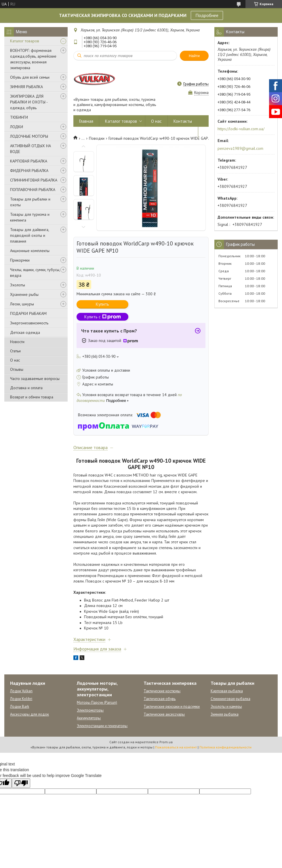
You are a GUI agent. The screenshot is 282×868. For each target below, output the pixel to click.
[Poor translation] (21, 783)
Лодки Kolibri (21, 699)
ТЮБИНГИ (19, 117)
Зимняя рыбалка (225, 714)
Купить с (103, 317)
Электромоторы (90, 710)
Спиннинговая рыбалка (230, 699)
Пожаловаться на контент (176, 747)
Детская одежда (25, 332)
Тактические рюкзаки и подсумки (172, 707)
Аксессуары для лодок (29, 714)
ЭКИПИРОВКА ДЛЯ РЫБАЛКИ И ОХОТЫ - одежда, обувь (29, 102)
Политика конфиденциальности (225, 747)
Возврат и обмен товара (32, 397)
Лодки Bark (20, 707)
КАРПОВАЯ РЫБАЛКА (29, 161)
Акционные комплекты (30, 251)
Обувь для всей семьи (30, 77)
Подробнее (207, 15)
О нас (15, 360)
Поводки (97, 138)
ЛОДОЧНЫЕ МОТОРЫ (29, 136)
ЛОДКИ (17, 127)
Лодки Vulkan (21, 691)
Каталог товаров (25, 41)
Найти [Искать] (194, 56)
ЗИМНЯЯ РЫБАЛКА (26, 87)
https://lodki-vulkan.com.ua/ (241, 129)
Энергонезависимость (29, 323)
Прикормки (20, 260)
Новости (17, 342)
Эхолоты (18, 285)
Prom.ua (166, 742)
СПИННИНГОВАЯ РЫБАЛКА (34, 180)
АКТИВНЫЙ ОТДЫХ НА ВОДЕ (31, 149)
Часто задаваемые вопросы (35, 379)
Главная (86, 121)
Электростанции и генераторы (102, 726)
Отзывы (17, 369)
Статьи (15, 351)
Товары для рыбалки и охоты (30, 202)
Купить (102, 304)
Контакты (183, 121)
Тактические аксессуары (164, 714)
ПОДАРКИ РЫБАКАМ (28, 313)
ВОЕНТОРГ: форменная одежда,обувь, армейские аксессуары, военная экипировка (33, 59)
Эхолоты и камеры (226, 707)
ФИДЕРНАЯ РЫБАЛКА (29, 171)
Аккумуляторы (89, 718)
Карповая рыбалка (227, 691)
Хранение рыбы (24, 294)
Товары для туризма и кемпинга (30, 217)
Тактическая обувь (160, 699)
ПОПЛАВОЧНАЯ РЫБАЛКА (33, 190)
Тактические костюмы (162, 691)
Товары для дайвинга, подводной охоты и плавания (29, 235)
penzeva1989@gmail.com (240, 148)
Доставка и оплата (26, 388)
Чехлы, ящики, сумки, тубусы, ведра (35, 273)
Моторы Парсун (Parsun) (97, 702)
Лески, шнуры (22, 304)
